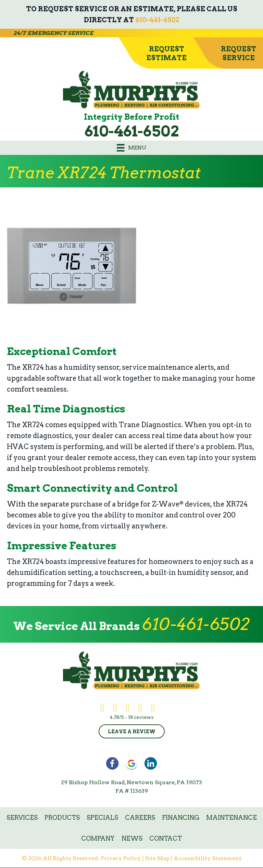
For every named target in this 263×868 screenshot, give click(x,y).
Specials (102, 818)
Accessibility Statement (208, 858)
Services (22, 818)
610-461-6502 (157, 20)
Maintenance (231, 818)
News (132, 838)
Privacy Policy (121, 858)
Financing (181, 818)
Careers (140, 818)
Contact (166, 838)
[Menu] (131, 148)
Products (62, 818)
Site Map (157, 858)
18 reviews (141, 717)
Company (98, 838)
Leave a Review (132, 732)
